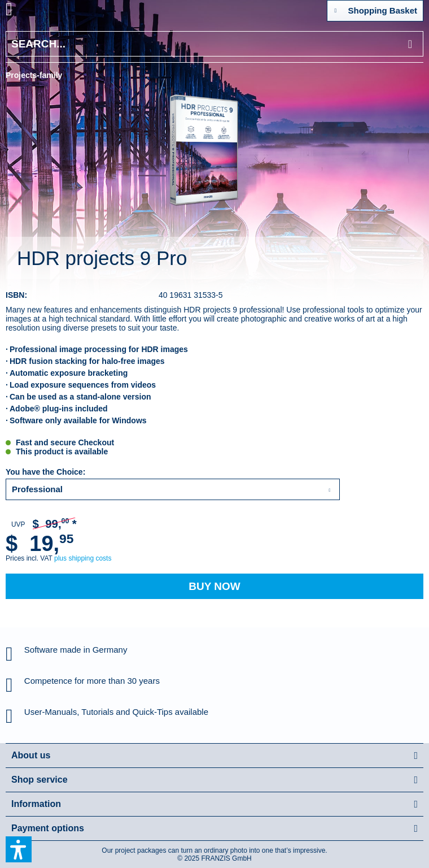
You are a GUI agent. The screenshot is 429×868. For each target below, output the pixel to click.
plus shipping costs (83, 558)
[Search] (410, 44)
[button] (19, 849)
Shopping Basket (376, 8)
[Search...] (214, 44)
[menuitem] (22, 11)
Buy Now (214, 586)
